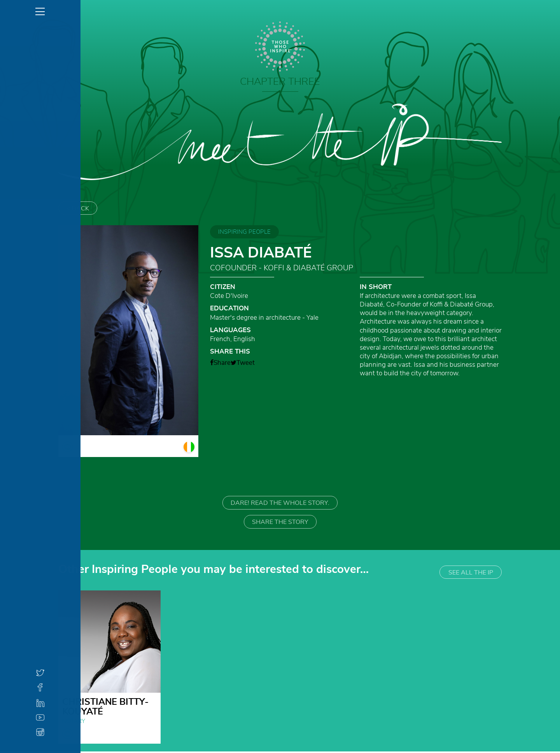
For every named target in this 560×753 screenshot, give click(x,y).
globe (67, 735)
